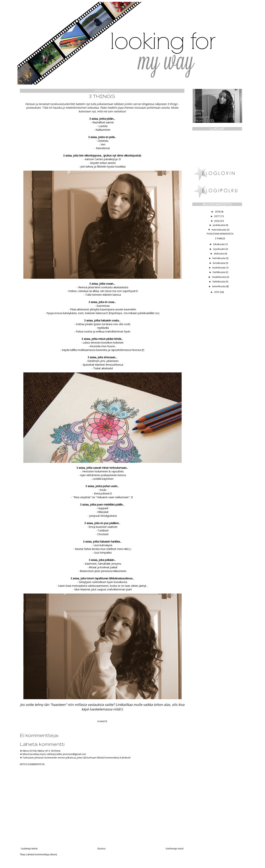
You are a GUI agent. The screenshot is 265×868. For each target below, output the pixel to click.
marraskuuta (219, 230)
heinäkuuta (219, 258)
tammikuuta (219, 286)
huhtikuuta (219, 272)
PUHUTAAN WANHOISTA (220, 234)
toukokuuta (219, 267)
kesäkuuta (219, 263)
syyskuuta (219, 249)
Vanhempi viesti (175, 848)
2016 (217, 221)
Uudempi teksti (29, 848)
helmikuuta (219, 281)
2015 (217, 292)
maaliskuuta (219, 277)
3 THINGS (220, 238)
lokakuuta (219, 244)
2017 (217, 216)
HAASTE (103, 721)
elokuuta (219, 253)
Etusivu (102, 848)
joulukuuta (219, 225)
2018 (218, 212)
